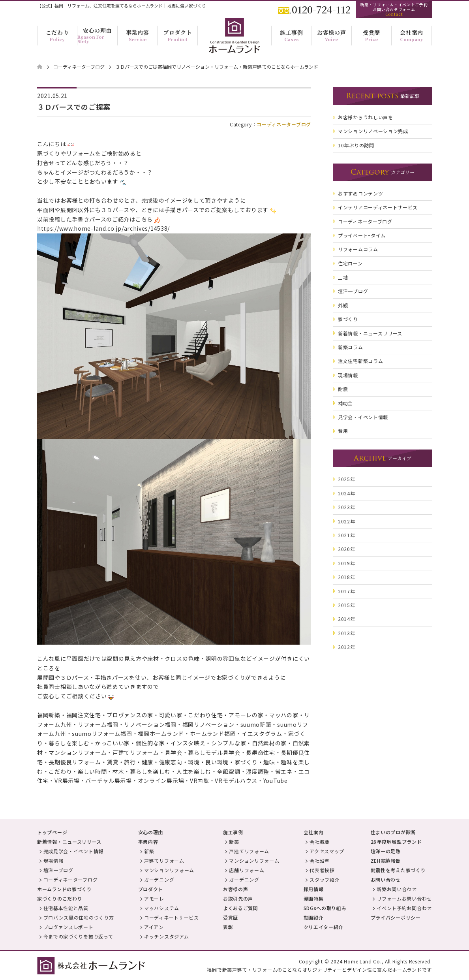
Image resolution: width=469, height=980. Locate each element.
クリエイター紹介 (324, 927)
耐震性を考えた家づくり (398, 870)
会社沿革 (320, 861)
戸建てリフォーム (164, 861)
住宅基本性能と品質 (66, 908)
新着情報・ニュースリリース (69, 842)
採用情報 (314, 889)
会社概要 (320, 842)
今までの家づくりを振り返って (78, 936)
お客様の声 (236, 889)
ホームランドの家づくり (65, 889)
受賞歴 (231, 917)
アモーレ (154, 898)
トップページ (52, 832)
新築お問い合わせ (397, 889)
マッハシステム (162, 908)
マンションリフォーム (169, 870)
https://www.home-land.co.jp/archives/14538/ (103, 228)
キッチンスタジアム (166, 936)
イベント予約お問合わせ (404, 908)
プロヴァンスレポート (68, 927)
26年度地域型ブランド (396, 842)
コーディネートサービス (172, 917)
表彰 (228, 927)
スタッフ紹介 (325, 879)
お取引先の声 (238, 898)
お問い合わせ (386, 879)
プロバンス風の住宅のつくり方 (79, 917)
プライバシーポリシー (396, 917)
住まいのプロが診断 (393, 832)
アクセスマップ (327, 851)
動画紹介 (314, 917)
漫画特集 (314, 898)
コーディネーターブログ (284, 124)
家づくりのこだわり (60, 898)
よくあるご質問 (241, 908)
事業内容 (148, 842)
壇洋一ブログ (58, 870)
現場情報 (53, 861)
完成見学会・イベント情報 (73, 851)
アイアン (154, 927)
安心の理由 (151, 832)
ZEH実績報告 (386, 861)
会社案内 (314, 832)
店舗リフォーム (247, 870)
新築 (149, 851)
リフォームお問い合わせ (404, 898)
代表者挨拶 (322, 870)
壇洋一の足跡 (386, 851)
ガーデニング (159, 879)
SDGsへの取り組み (325, 908)
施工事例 (233, 832)
